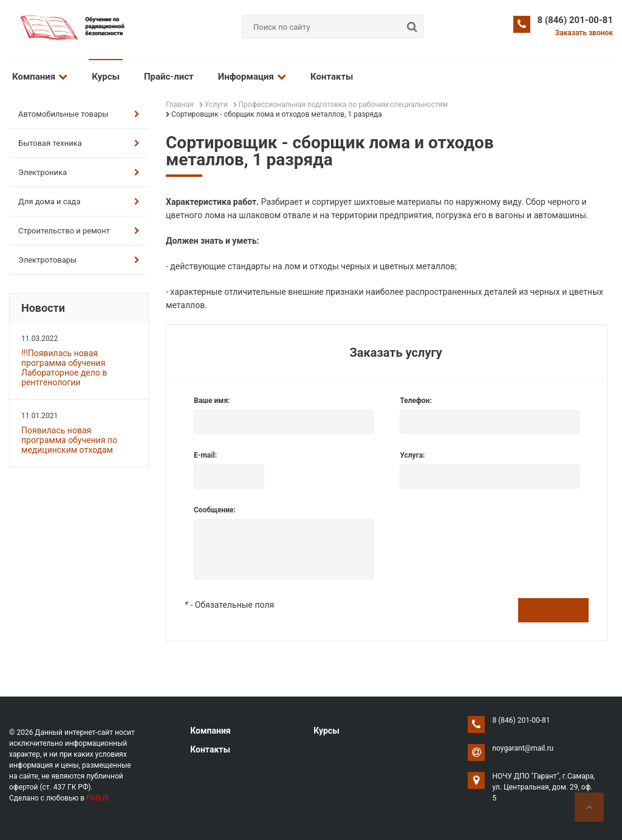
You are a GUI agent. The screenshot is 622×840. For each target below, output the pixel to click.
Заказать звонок (584, 33)
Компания (40, 77)
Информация (252, 77)
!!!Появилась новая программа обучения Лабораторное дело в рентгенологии (64, 368)
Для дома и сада (79, 201)
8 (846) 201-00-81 (575, 20)
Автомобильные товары (79, 114)
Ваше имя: (212, 401)
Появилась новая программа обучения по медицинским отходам (69, 440)
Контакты (332, 77)
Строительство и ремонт (79, 231)
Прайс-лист (169, 77)
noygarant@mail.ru (523, 748)
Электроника (79, 172)
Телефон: (415, 401)
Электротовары (79, 260)
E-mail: (205, 455)
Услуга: (412, 455)
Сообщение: (215, 510)
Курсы (106, 77)
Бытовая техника (79, 143)
